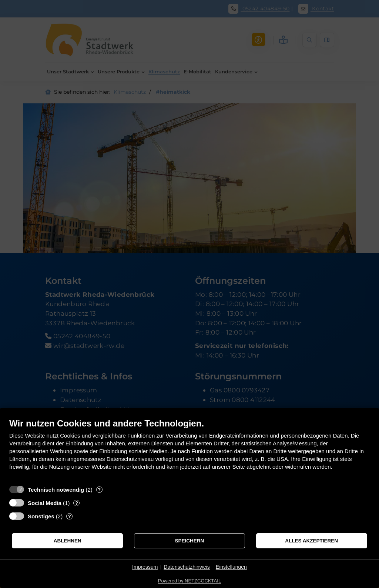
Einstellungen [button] (231, 567)
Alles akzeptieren (311, 541)
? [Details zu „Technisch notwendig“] (99, 490)
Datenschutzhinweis (187, 567)
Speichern (190, 541)
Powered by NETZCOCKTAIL (189, 581)
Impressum (145, 567)
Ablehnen (68, 541)
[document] (189, 450)
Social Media (45, 503)
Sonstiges (41, 516)
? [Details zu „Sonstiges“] (70, 516)
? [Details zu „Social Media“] (77, 503)
